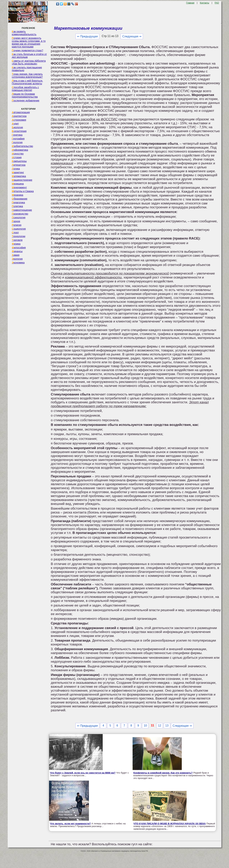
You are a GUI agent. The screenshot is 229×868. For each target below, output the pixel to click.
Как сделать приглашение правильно (27, 69)
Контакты (204, 3)
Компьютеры (19, 161)
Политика (17, 206)
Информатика (20, 150)
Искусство (18, 154)
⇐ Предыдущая (87, 36)
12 (160, 726)
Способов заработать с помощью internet (25, 89)
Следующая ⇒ (132, 36)
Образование (20, 199)
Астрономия (19, 120)
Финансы (17, 251)
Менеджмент (19, 187)
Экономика (18, 263)
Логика (16, 169)
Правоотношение (22, 210)
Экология (17, 259)
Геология (17, 142)
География (18, 139)
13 (167, 726)
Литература (19, 165)
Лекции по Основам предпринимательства (25, 95)
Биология (17, 127)
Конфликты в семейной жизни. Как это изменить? (163, 773)
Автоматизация (21, 112)
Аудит (15, 124)
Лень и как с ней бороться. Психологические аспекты (27, 82)
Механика (18, 195)
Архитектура (19, 116)
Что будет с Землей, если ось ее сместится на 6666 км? (83, 773)
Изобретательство (22, 146)
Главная (190, 3)
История (17, 157)
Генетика (17, 135)
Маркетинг (18, 172)
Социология (19, 229)
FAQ (217, 3)
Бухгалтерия (19, 131)
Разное (16, 221)
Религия (17, 225)
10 (145, 726)
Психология (19, 217)
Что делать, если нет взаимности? (70, 824)
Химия (16, 255)
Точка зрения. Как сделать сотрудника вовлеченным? (27, 75)
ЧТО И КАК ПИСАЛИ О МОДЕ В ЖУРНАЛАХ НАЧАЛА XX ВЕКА (170, 824)
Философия (19, 248)
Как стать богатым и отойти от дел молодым (29, 56)
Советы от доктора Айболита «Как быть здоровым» (29, 62)
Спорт (15, 233)
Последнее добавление (26, 101)
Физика (16, 244)
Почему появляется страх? (27, 50)
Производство (20, 214)
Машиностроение (22, 180)
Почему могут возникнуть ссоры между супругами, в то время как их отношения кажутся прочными (29, 42)
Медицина (18, 184)
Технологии (19, 236)
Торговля (17, 240)
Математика (19, 176)
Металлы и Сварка (23, 191)
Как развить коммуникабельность (24, 33)
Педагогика (18, 202)
